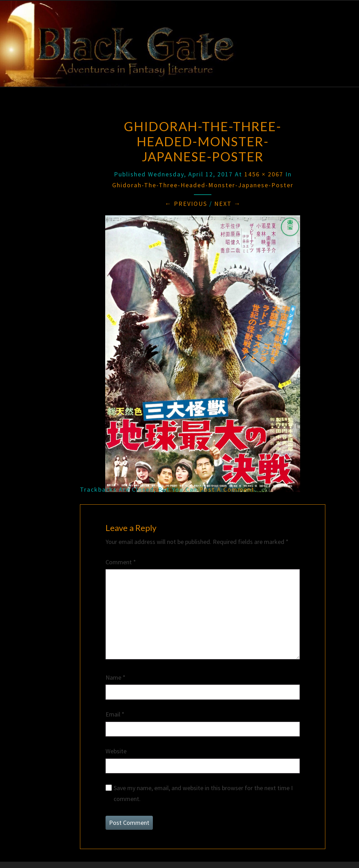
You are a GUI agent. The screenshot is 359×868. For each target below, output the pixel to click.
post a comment (227, 489)
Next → (228, 204)
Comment (121, 562)
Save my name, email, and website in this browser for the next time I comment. (203, 793)
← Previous (186, 204)
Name (116, 677)
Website (116, 751)
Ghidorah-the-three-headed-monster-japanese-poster (203, 185)
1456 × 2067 (264, 174)
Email (115, 714)
